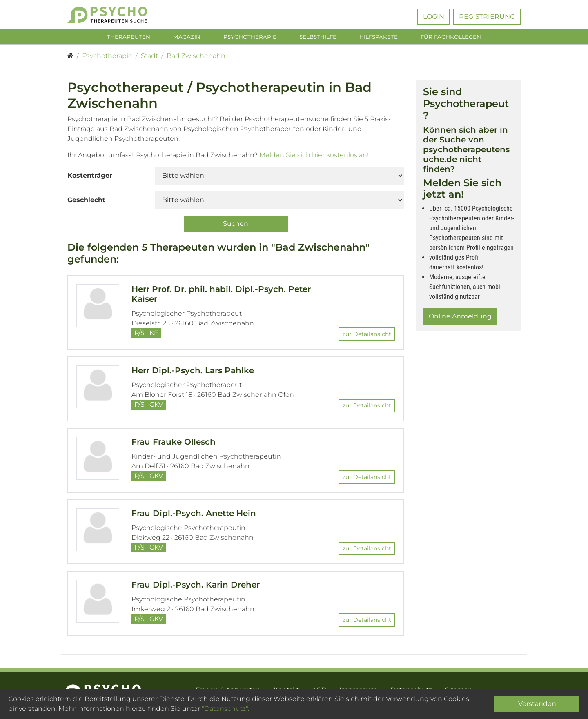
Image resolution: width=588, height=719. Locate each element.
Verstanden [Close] (537, 704)
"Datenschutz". (225, 709)
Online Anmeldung (460, 318)
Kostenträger (90, 177)
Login (434, 17)
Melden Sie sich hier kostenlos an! (314, 157)
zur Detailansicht (367, 335)
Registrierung (487, 17)
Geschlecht (86, 201)
